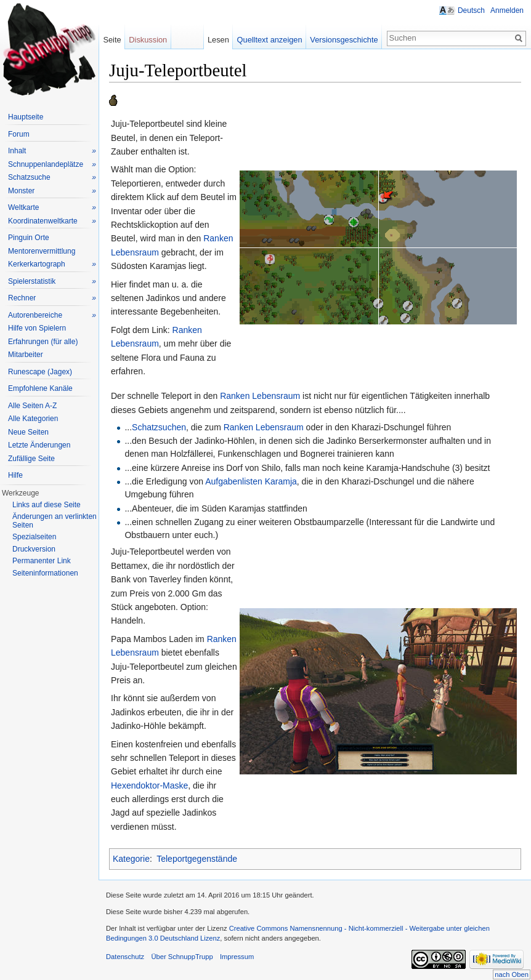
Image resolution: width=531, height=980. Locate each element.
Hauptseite (26, 117)
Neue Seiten (28, 432)
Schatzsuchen (159, 427)
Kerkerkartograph (52, 264)
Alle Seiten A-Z (32, 406)
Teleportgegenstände (197, 859)
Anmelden (507, 10)
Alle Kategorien (33, 419)
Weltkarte (52, 208)
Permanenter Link (42, 561)
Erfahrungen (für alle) (43, 342)
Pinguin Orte (29, 238)
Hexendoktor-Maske (149, 785)
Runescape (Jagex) (40, 372)
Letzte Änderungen (39, 445)
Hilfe (15, 475)
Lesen (218, 40)
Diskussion (148, 40)
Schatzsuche (52, 178)
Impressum (237, 957)
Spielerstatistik (52, 282)
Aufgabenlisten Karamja (251, 481)
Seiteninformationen (45, 573)
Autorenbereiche (52, 315)
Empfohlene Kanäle (40, 388)
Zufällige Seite (31, 459)
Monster (52, 191)
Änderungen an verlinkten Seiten (55, 521)
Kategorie (131, 859)
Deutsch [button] (471, 10)
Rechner (52, 298)
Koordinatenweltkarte (52, 221)
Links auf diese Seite (47, 505)
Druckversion (34, 549)
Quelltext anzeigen (270, 40)
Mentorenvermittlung (42, 251)
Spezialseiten (34, 537)
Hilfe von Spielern (37, 328)
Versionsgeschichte (344, 40)
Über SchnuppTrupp (182, 957)
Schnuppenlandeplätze (52, 165)
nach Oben (512, 974)
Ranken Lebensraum (260, 396)
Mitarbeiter (26, 355)
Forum (19, 134)
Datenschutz (125, 957)
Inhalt (52, 151)
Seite (112, 40)
